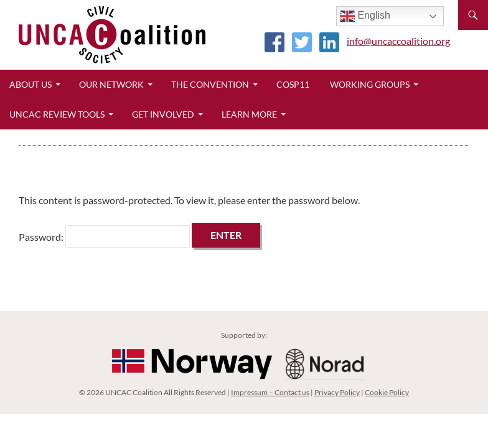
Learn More (249, 114)
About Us (30, 84)
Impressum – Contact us (270, 392)
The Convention (210, 84)
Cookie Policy (387, 392)
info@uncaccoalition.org (398, 41)
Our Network (111, 84)
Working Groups (370, 84)
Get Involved (163, 114)
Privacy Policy (337, 392)
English (365, 16)
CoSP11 (293, 84)
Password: (104, 237)
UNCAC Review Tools (57, 114)
